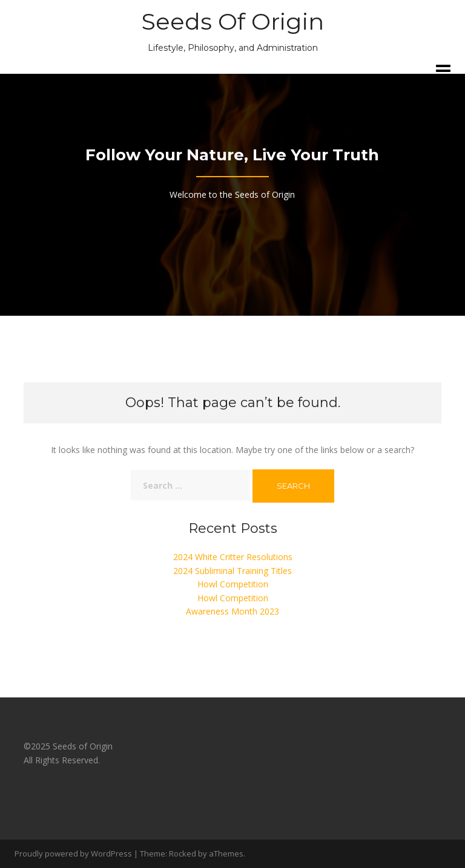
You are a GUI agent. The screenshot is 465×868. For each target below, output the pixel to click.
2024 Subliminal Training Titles (232, 571)
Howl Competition (233, 584)
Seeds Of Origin (233, 21)
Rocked (183, 853)
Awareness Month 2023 (232, 611)
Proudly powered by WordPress (73, 853)
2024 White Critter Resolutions (233, 557)
